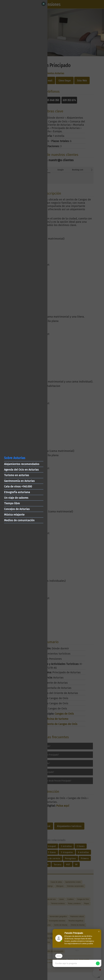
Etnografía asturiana (17, 492)
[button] (99, 931)
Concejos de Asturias (17, 509)
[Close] (44, 4)
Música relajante (14, 515)
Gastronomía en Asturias (19, 481)
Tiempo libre (12, 503)
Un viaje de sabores (16, 498)
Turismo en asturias (17, 475)
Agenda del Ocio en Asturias (21, 470)
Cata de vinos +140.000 (18, 486)
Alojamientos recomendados (22, 464)
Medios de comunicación (19, 520)
